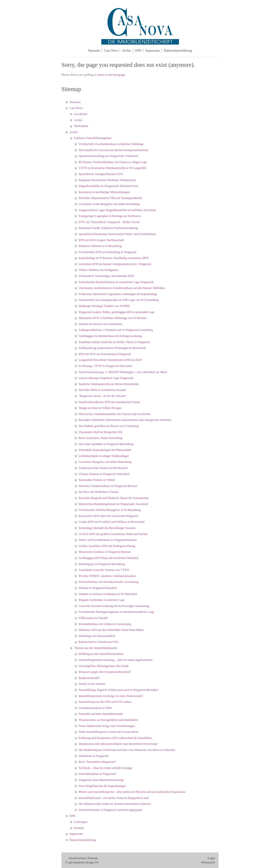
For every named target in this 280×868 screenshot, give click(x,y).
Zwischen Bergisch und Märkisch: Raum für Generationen (114, 498)
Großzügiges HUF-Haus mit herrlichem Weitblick (109, 558)
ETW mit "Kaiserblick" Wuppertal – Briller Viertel (109, 222)
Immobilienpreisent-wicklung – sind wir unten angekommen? (116, 660)
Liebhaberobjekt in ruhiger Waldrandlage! (104, 456)
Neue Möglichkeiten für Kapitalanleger (102, 786)
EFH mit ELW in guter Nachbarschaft (101, 240)
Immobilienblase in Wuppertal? (97, 774)
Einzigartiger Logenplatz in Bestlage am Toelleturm (110, 216)
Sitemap (92, 858)
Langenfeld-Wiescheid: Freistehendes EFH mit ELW (110, 360)
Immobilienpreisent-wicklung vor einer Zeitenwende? (111, 696)
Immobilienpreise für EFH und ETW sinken (105, 702)
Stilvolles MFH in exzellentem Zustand (102, 390)
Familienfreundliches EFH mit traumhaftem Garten (109, 402)
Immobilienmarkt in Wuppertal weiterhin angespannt (110, 810)
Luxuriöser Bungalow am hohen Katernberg (105, 462)
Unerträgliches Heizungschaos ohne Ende (104, 666)
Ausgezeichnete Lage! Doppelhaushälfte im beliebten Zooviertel (117, 210)
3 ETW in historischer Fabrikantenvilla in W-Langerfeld (112, 168)
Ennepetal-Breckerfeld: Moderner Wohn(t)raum (107, 180)
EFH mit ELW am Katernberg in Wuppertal (105, 354)
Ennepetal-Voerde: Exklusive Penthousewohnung (108, 228)
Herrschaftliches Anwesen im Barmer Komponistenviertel (113, 150)
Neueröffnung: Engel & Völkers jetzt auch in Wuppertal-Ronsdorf (118, 690)
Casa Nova (76, 108)
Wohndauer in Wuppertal (94, 756)
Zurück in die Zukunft (92, 684)
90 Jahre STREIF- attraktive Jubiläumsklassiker (107, 576)
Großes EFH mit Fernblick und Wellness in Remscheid (112, 522)
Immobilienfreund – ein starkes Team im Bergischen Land (113, 798)
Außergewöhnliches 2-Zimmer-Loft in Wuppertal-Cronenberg (116, 330)
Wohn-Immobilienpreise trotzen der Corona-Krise (109, 732)
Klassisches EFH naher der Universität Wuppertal (108, 516)
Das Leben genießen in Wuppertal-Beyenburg (106, 444)
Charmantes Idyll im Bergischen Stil (100, 432)
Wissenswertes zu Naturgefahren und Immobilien (108, 720)
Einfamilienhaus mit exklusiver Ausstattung (105, 624)
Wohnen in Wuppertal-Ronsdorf (98, 588)
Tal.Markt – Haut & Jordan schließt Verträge (105, 768)
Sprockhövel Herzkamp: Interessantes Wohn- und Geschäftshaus (117, 234)
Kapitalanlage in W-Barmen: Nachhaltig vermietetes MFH (114, 258)
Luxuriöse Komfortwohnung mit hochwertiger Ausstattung (114, 606)
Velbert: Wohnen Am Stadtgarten (98, 270)
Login (211, 858)
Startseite (75, 102)
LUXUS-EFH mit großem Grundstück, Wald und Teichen (113, 534)
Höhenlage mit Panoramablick (97, 636)
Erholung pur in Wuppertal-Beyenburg (102, 564)
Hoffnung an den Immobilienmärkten (101, 654)
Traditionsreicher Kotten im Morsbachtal (103, 468)
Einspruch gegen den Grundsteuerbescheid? (105, 672)
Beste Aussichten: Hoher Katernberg (100, 438)
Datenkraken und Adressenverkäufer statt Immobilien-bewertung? (118, 744)
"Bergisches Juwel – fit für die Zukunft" (103, 396)
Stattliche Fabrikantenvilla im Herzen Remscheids (109, 384)
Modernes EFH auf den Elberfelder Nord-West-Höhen (111, 630)
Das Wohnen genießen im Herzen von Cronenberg (109, 426)
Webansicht (208, 862)
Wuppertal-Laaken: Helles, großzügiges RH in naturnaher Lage (117, 312)
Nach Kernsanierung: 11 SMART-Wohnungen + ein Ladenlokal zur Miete (123, 372)
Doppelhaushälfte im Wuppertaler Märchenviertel (108, 186)
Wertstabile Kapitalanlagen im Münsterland (105, 450)
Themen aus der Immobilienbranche (96, 648)
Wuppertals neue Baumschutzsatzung (101, 780)
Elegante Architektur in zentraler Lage (102, 600)
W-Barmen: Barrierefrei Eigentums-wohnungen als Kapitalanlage (118, 294)
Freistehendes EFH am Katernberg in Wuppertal (107, 252)
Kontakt (79, 828)
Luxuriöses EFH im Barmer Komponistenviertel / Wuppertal (115, 264)
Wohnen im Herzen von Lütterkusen (100, 324)
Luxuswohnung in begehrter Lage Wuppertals (106, 378)
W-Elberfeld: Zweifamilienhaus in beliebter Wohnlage (111, 144)
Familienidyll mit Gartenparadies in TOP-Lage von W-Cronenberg (118, 300)
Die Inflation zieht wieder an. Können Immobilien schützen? (115, 804)
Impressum (76, 834)
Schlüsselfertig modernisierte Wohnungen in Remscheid (112, 348)
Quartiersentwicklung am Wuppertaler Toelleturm (108, 156)
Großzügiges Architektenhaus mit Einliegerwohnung (110, 336)
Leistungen (81, 822)
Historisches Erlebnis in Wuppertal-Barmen (105, 552)
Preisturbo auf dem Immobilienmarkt (101, 714)
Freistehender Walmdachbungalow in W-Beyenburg (110, 510)
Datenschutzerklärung (83, 840)
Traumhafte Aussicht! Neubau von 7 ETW (104, 570)
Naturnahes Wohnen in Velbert (97, 480)
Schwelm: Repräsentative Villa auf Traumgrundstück (110, 198)
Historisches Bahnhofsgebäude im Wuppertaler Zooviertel (113, 504)
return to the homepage (111, 75)
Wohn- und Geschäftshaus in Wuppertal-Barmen (108, 540)
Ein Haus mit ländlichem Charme (99, 492)
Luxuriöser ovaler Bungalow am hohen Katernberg (109, 204)
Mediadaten (81, 126)
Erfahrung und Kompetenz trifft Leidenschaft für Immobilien (115, 738)
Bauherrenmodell (89, 678)
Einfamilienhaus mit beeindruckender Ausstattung (109, 582)
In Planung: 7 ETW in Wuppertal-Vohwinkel (105, 366)
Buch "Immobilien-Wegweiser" (97, 762)
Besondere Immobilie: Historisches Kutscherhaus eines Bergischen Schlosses (125, 420)
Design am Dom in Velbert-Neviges (100, 408)
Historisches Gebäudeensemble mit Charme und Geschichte (114, 414)
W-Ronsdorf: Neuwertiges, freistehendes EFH (106, 276)
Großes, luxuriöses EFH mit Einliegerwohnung (107, 546)
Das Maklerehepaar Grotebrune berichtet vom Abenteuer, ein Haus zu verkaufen (127, 750)
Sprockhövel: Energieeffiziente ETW (101, 174)
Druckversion (76, 858)
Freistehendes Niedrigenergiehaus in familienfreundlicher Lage (117, 612)
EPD (72, 816)
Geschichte (81, 114)
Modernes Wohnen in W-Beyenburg (100, 246)
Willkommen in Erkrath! (93, 618)
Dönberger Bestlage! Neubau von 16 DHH (104, 306)
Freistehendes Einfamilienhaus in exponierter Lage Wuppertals (116, 282)
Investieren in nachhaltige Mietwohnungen (104, 192)
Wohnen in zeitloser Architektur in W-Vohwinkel (108, 594)
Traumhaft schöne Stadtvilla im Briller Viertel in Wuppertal (114, 342)
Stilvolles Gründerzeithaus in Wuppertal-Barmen (108, 486)
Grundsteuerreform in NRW (95, 708)
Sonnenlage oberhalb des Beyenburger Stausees (107, 528)
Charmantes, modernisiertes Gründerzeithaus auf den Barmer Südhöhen (122, 288)
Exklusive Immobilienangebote (93, 138)
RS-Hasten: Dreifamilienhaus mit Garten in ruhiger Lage (113, 162)
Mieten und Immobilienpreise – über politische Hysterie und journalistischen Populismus (132, 792)
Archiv (78, 120)
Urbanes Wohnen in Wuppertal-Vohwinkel (104, 474)
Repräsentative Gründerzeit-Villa (98, 642)
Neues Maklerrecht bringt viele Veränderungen (107, 726)
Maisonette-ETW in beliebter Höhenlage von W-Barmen (112, 318)
